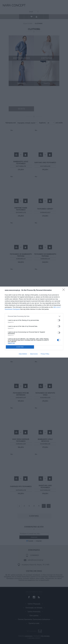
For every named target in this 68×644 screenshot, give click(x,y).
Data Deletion (23, 354)
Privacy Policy (45, 354)
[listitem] (34, 316)
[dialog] (34, 322)
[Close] (64, 290)
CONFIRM (20, 347)
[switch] (59, 320)
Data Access (34, 354)
